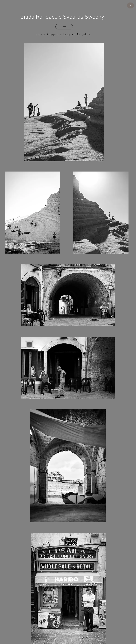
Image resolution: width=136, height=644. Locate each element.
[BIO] (64, 27)
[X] (130, 5)
